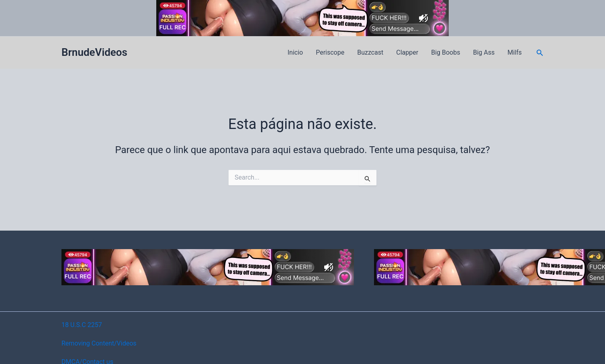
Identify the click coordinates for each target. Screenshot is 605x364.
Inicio (295, 52)
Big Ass (484, 52)
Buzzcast (370, 52)
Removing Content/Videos (99, 343)
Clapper (407, 52)
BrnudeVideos (94, 52)
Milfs (515, 52)
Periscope (330, 52)
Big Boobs (446, 52)
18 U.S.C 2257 (82, 325)
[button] (540, 53)
